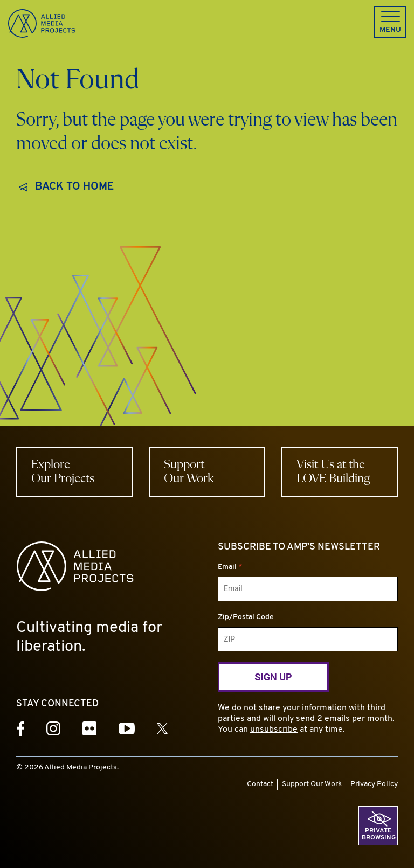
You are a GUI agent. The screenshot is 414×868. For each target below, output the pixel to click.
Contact (260, 784)
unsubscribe (274, 730)
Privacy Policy (374, 784)
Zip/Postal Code (246, 617)
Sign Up (273, 677)
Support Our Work (312, 784)
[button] (390, 22)
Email (230, 567)
